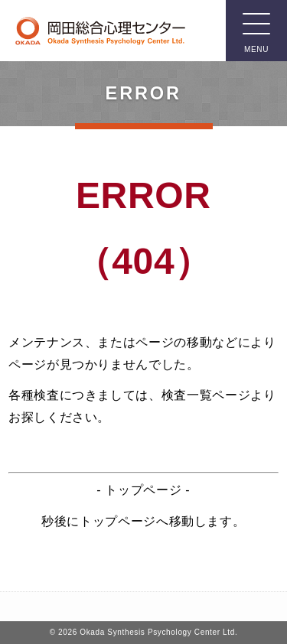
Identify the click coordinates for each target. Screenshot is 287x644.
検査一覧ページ (206, 395)
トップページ (144, 490)
